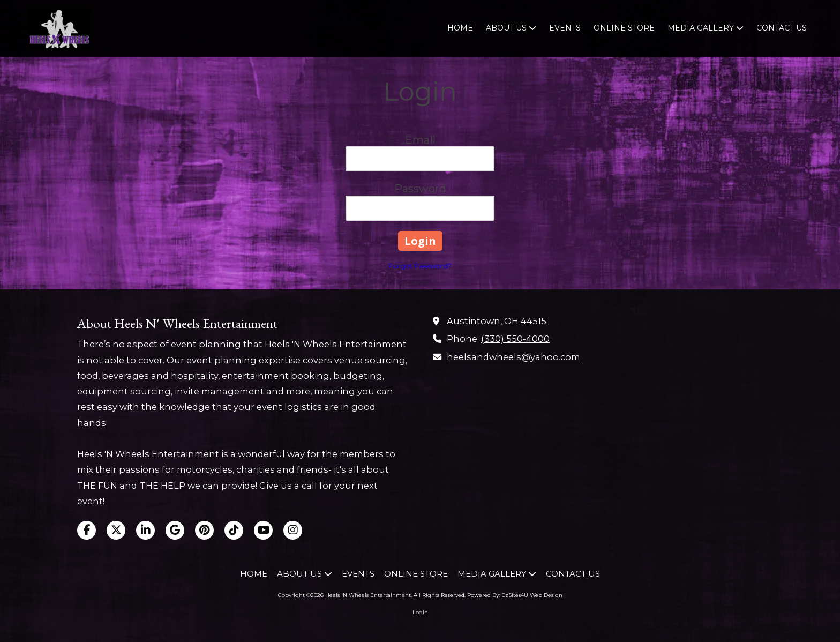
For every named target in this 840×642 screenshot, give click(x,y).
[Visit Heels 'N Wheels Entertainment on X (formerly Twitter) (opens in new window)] (116, 530)
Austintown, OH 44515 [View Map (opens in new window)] (497, 321)
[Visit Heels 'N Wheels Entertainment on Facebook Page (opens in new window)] (87, 530)
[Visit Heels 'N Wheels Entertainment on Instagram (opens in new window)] (293, 530)
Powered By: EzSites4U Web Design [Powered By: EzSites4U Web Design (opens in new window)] (515, 595)
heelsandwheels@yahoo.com (513, 357)
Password (420, 189)
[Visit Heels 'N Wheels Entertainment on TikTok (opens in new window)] (234, 530)
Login (420, 612)
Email (420, 140)
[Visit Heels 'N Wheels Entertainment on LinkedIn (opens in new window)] (145, 530)
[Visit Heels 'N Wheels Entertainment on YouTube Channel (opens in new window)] (263, 530)
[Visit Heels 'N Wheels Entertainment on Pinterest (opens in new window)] (204, 530)
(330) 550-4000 (515, 339)
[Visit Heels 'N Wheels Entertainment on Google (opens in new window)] (175, 530)
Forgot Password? (420, 266)
